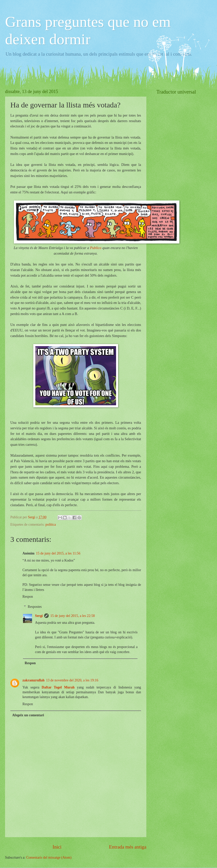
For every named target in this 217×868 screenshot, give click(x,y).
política (51, 525)
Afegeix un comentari (28, 715)
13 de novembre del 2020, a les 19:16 (72, 680)
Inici (57, 847)
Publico (96, 248)
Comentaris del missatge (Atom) (49, 858)
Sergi (39, 616)
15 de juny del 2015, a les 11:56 (58, 553)
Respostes (35, 607)
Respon (28, 597)
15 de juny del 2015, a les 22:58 (72, 616)
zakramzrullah (33, 680)
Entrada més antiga (128, 847)
